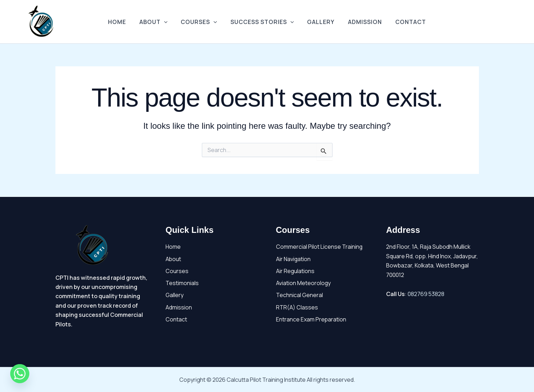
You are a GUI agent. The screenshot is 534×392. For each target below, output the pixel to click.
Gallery (319, 22)
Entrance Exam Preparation (311, 320)
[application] (168, 22)
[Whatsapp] (20, 374)
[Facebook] (497, 22)
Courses (201, 22)
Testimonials (182, 283)
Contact (404, 22)
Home (123, 22)
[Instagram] (518, 22)
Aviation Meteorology (304, 283)
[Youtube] (508, 22)
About (158, 22)
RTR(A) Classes (297, 307)
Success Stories (262, 22)
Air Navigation (293, 259)
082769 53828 (426, 294)
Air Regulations (295, 271)
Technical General (299, 295)
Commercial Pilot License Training (319, 247)
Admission (361, 22)
